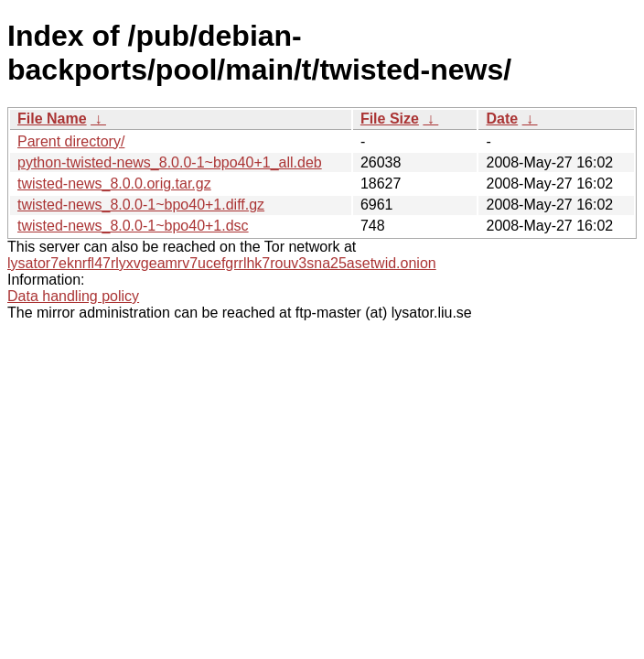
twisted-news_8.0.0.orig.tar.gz (114, 184)
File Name (52, 119)
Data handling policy (73, 296)
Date (502, 119)
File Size (390, 119)
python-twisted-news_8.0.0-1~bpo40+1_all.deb (170, 162)
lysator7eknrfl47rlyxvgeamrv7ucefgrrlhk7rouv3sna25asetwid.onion (222, 263)
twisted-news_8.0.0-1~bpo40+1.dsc (133, 226)
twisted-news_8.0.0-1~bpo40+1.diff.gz (141, 205)
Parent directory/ (71, 141)
